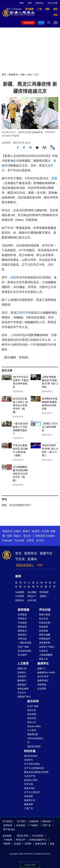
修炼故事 (28, 804)
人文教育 (23, 663)
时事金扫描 (45, 623)
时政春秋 (44, 627)
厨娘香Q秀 (33, 734)
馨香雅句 (22, 680)
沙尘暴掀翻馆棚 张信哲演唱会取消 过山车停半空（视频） (20, 474)
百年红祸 (28, 784)
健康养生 (43, 663)
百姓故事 (28, 796)
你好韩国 (32, 714)
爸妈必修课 (23, 689)
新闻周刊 (22, 635)
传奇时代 (28, 760)
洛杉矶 (36, 531)
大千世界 (32, 730)
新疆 (54, 178)
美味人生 (32, 722)
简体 (56, 3)
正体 (50, 3)
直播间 (32, 559)
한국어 (40, 540)
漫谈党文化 (30, 800)
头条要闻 (20, 592)
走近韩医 (42, 689)
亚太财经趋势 (24, 651)
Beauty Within (34, 726)
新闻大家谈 (45, 615)
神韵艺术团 (22, 836)
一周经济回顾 (24, 643)
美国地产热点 (24, 697)
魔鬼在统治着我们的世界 (36, 772)
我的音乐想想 (34, 746)
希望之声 (21, 840)
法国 (9, 536)
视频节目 (46, 553)
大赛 (29, 3)
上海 (13, 335)
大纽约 (17, 531)
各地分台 (40, 3)
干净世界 (8, 840)
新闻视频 (24, 610)
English (50, 536)
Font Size (44, 147)
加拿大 (26, 531)
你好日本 (32, 710)
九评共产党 (30, 776)
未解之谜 (22, 668)
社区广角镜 (23, 647)
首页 (4, 75)
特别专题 (30, 751)
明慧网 (7, 844)
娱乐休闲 (33, 701)
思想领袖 (44, 631)
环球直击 (22, 619)
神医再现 (42, 685)
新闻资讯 (13, 75)
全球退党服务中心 (38, 840)
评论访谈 (45, 610)
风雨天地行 (30, 788)
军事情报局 (45, 639)
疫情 (16, 161)
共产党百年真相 (32, 764)
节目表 (20, 559)
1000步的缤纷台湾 (35, 740)
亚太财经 (22, 655)
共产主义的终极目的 (34, 768)
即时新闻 (44, 592)
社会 (29, 75)
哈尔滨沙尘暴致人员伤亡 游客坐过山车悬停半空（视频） (20, 405)
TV (42, 23)
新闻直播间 (29, 23)
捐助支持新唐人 (25, 565)
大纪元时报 (37, 836)
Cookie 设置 (30, 865)
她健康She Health (46, 672)
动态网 (17, 844)
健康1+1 (41, 668)
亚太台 (27, 536)
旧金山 (17, 536)
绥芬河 (24, 313)
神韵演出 (20, 600)
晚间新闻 (22, 627)
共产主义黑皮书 (32, 792)
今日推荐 (20, 596)
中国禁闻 (22, 623)
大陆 (22, 75)
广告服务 (33, 825)
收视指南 (34, 821)
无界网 (28, 844)
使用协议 (8, 825)
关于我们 (21, 821)
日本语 (30, 540)
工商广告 (28, 808)
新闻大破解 (45, 635)
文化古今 (22, 693)
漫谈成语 (22, 685)
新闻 (18, 576)
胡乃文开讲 (43, 676)
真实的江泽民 (31, 780)
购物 (40, 565)
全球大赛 (32, 600)
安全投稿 (21, 825)
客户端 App (9, 829)
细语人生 (44, 659)
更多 (52, 844)
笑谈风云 (22, 672)
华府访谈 (22, 639)
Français (7, 540)
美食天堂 (32, 718)
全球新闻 (22, 615)
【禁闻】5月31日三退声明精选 (50, 427)
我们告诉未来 (31, 756)
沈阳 (30, 265)
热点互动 (44, 619)
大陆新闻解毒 (46, 655)
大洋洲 (45, 531)
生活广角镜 (33, 706)
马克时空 (44, 651)
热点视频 (32, 592)
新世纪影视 (41, 844)
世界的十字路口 (47, 647)
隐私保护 (47, 821)
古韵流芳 (22, 676)
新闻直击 (22, 631)
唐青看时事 (45, 643)
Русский (19, 540)
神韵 (21, 3)
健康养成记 (43, 680)
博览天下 (32, 596)
